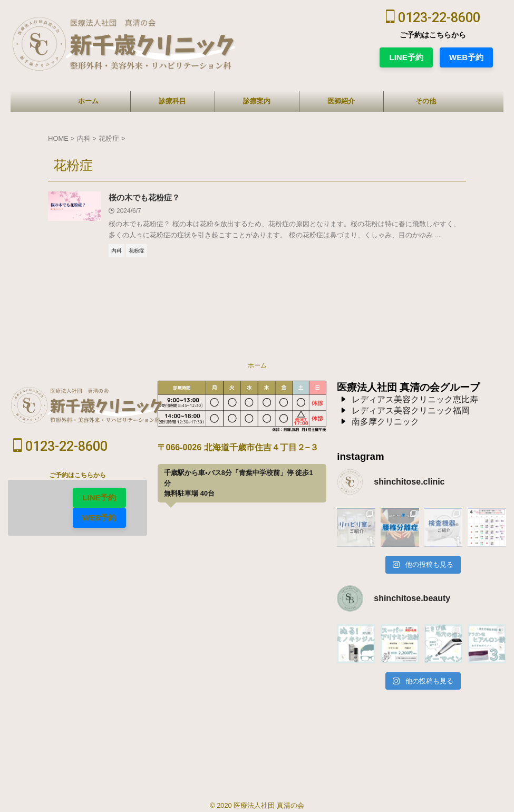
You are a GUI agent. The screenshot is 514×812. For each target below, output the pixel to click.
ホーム (88, 101)
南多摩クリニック (385, 423)
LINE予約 (406, 57)
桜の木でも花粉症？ (147, 198)
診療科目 (172, 101)
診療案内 (257, 101)
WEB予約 (466, 57)
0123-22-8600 (433, 18)
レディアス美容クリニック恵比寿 (415, 400)
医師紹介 (341, 101)
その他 (426, 101)
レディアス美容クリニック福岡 (411, 412)
